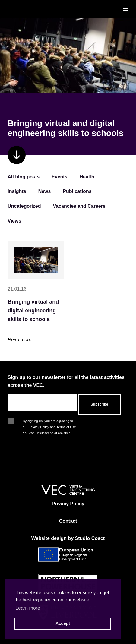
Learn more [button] (28, 608)
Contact (68, 521)
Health (87, 177)
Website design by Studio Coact (68, 538)
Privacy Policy (68, 504)
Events (59, 177)
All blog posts (24, 177)
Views (14, 221)
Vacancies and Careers (79, 206)
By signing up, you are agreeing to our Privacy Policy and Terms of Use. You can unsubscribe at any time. (50, 421)
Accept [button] (63, 623)
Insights (17, 191)
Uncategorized (24, 206)
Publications (77, 191)
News (45, 191)
